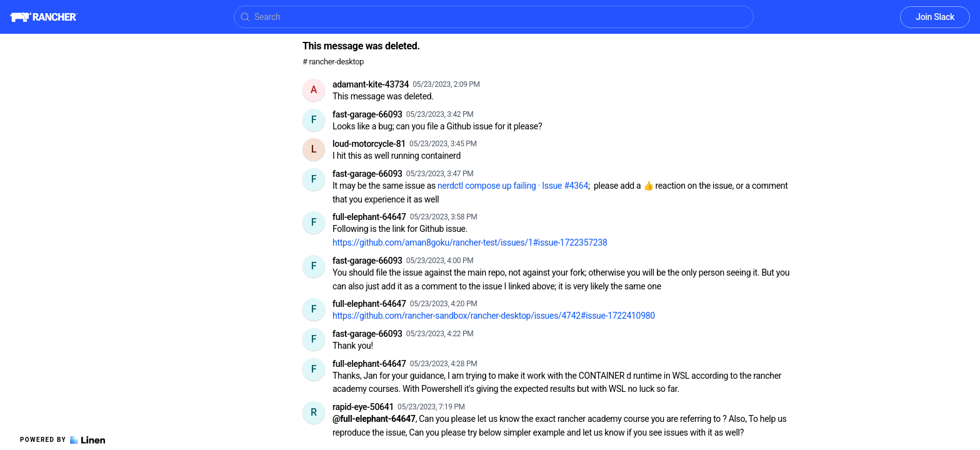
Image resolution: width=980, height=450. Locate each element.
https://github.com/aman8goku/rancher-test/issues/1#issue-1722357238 (470, 242)
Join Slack (935, 17)
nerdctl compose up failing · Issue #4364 (513, 186)
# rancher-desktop (333, 62)
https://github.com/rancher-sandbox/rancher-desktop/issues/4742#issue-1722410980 (494, 316)
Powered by (62, 440)
